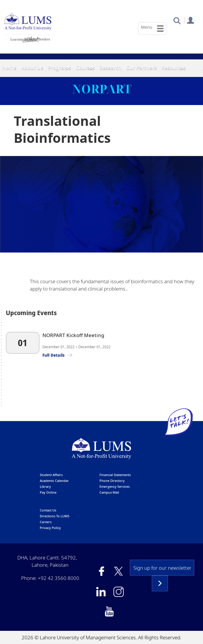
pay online (48, 492)
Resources (174, 68)
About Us (32, 68)
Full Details (54, 354)
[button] (177, 20)
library (45, 486)
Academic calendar (54, 480)
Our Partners (141, 68)
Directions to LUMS (55, 516)
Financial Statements (115, 474)
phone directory (112, 480)
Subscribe (160, 583)
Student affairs (51, 474)
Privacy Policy (50, 527)
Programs (60, 68)
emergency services (115, 486)
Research (110, 68)
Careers (46, 522)
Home (10, 68)
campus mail (109, 492)
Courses (85, 68)
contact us (48, 510)
